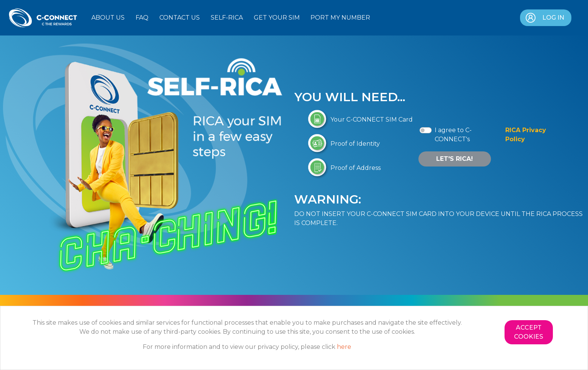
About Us (108, 18)
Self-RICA (227, 18)
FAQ (142, 18)
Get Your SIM (277, 18)
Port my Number (340, 18)
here (344, 347)
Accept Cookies (529, 332)
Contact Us (180, 18)
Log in (544, 18)
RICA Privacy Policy (526, 135)
